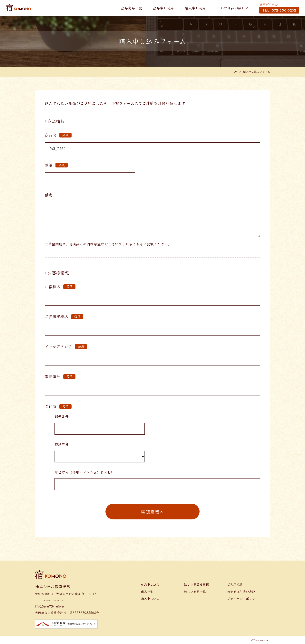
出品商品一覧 (132, 8)
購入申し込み (195, 8)
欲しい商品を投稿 (196, 584)
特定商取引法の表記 (241, 592)
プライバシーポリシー (243, 599)
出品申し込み (163, 8)
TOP (235, 71)
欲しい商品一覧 (195, 592)
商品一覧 (147, 592)
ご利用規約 (235, 584)
